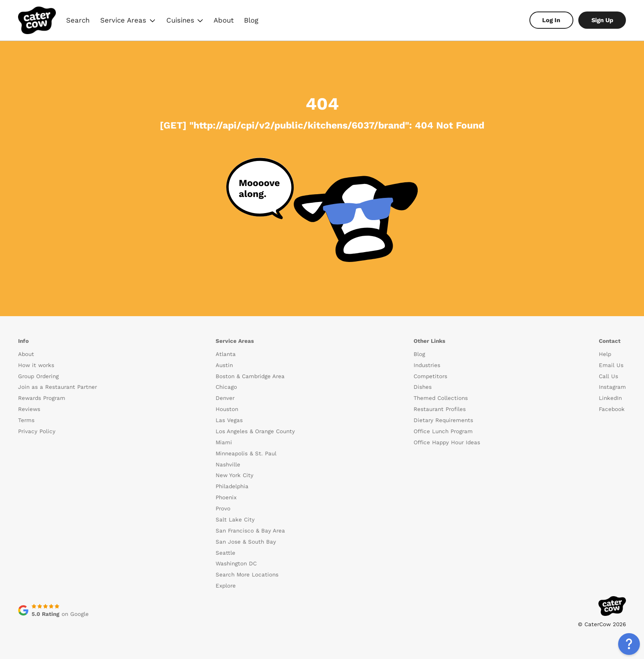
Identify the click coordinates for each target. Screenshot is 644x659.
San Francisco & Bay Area (250, 531)
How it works (36, 365)
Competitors (430, 376)
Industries (427, 365)
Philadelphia (232, 486)
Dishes (423, 387)
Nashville (228, 465)
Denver (225, 398)
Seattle (225, 553)
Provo (223, 509)
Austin (224, 365)
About (224, 20)
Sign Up (602, 20)
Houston (227, 409)
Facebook (612, 409)
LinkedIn (610, 398)
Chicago (226, 387)
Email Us (611, 365)
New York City (235, 475)
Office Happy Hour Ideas (447, 442)
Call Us (608, 376)
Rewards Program (42, 398)
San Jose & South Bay (246, 542)
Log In (551, 20)
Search (78, 20)
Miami (224, 442)
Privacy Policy (37, 431)
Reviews (29, 409)
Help (605, 354)
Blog (251, 20)
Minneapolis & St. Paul (246, 453)
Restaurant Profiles (440, 409)
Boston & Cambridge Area (250, 376)
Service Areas (128, 21)
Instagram (612, 387)
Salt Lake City (235, 520)
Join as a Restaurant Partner (57, 387)
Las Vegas (229, 420)
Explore (226, 586)
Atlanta (226, 354)
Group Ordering (38, 376)
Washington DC (236, 564)
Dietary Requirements (443, 420)
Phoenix (226, 497)
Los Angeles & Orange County (255, 431)
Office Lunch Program (443, 431)
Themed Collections (441, 398)
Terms (26, 420)
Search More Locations (247, 575)
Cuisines (184, 21)
